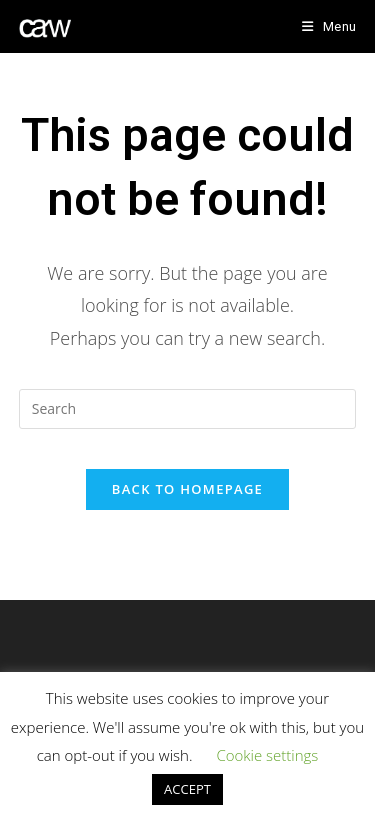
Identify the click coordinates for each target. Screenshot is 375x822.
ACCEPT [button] (187, 789)
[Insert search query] (188, 409)
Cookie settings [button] (267, 755)
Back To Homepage (187, 489)
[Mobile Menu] (329, 26)
